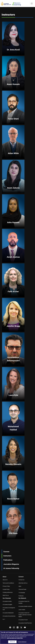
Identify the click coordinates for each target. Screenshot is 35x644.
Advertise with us (23, 583)
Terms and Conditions (8, 583)
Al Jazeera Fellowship (11, 568)
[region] (17, 637)
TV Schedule (22, 593)
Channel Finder (22, 589)
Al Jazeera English (7, 605)
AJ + (4, 619)
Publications (8, 560)
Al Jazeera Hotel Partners (25, 623)
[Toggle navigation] (32, 4)
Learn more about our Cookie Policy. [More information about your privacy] (15, 638)
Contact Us (21, 580)
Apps (20, 586)
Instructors (7, 556)
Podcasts (21, 596)
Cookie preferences (8, 592)
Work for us (6, 595)
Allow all (12, 642)
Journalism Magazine (11, 564)
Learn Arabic (22, 610)
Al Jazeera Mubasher (8, 613)
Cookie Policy (6, 589)
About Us (5, 580)
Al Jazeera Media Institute (25, 606)
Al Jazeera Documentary (9, 616)
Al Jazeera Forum (23, 620)
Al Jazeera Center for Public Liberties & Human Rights (25, 615)
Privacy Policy (6, 586)
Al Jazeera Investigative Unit (9, 609)
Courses (6, 552)
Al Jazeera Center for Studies (24, 602)
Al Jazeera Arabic (7, 601)
